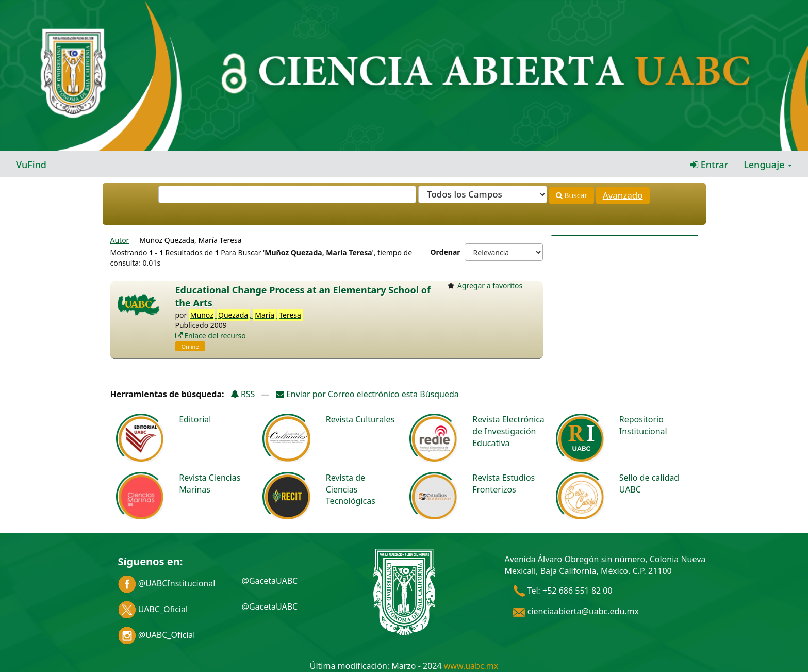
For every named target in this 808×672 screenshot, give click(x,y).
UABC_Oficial (153, 609)
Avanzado (623, 195)
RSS (243, 394)
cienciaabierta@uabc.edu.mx (576, 611)
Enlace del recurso (211, 335)
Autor (120, 240)
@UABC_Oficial (157, 635)
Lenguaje (768, 165)
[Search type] (483, 194)
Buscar (572, 195)
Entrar (709, 165)
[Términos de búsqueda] (287, 194)
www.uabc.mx (471, 666)
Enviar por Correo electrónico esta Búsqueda (367, 394)
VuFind (31, 165)
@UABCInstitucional (167, 583)
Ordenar (446, 252)
